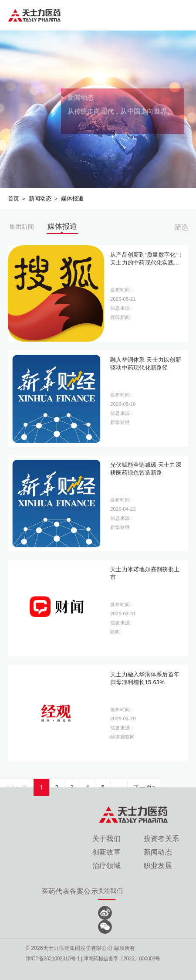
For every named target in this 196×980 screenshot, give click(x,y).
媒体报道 (73, 198)
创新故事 (106, 852)
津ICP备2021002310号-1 (53, 959)
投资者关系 (161, 839)
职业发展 (158, 866)
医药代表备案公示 (70, 891)
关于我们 (106, 839)
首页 (14, 198)
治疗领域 (106, 866)
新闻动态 (40, 198)
